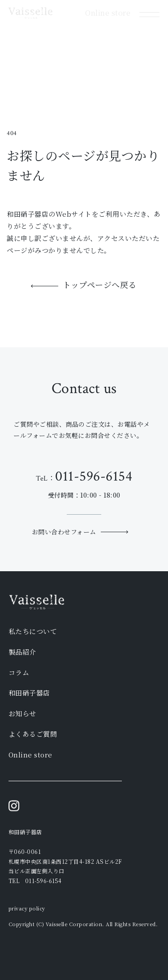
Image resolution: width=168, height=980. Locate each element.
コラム (19, 672)
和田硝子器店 (29, 693)
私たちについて (33, 631)
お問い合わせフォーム (64, 532)
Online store (30, 755)
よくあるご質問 (33, 734)
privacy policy (27, 908)
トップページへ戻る (100, 286)
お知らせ (22, 713)
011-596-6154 (94, 476)
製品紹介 (22, 652)
